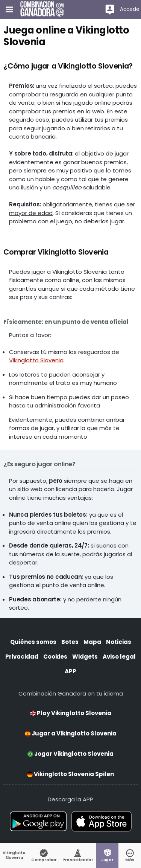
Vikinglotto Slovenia (36, 360)
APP (70, 671)
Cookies (55, 657)
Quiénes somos (33, 642)
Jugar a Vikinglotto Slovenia (71, 733)
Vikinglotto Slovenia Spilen (70, 774)
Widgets (85, 657)
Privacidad (22, 657)
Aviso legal (119, 657)
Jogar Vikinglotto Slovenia (70, 754)
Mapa (92, 642)
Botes (70, 642)
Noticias (119, 642)
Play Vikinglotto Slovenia (71, 713)
